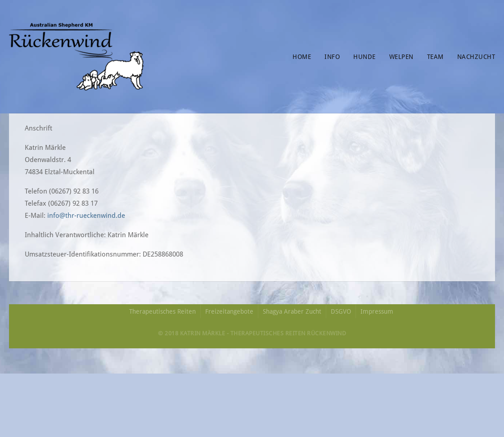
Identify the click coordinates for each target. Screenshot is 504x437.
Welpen (401, 57)
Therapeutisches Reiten (162, 311)
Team (435, 57)
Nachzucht (476, 57)
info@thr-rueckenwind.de (86, 216)
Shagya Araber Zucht (292, 311)
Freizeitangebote (229, 311)
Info (332, 57)
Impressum (377, 311)
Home (302, 57)
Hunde (364, 57)
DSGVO (341, 311)
